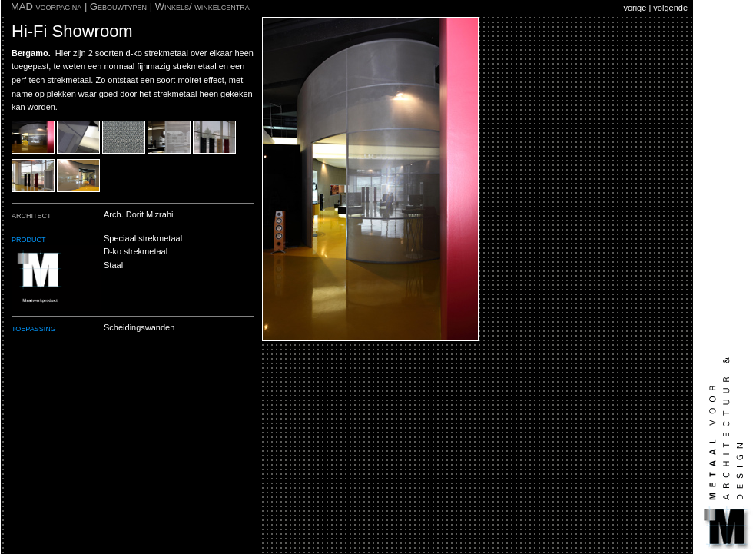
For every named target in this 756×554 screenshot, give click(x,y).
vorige (635, 8)
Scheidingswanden (139, 327)
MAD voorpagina (46, 7)
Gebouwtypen (118, 7)
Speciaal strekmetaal (143, 238)
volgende (670, 8)
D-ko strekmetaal (136, 251)
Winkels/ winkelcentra (202, 7)
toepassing (34, 328)
